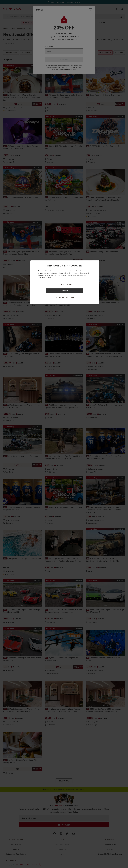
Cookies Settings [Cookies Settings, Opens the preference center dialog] (65, 284)
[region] (65, 282)
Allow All (65, 291)
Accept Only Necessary (65, 297)
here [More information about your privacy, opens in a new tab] (49, 278)
